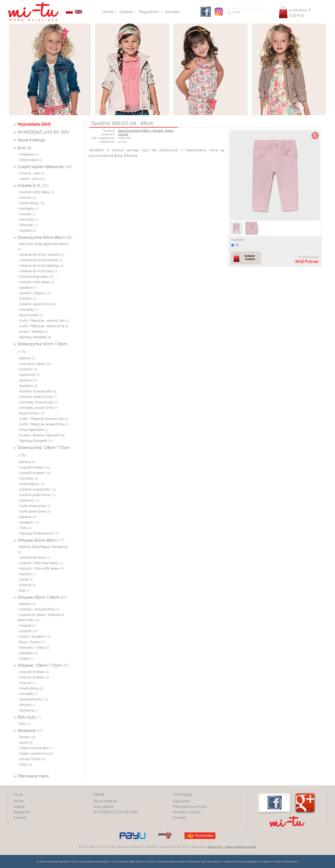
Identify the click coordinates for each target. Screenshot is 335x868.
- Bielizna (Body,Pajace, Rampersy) (43, 549)
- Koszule (27, 214)
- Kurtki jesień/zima (34, 511)
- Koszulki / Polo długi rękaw (40, 563)
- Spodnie (27, 230)
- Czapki (26, 658)
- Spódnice (28, 500)
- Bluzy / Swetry (31, 642)
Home (18, 801)
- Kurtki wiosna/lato (34, 506)
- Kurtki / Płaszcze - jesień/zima (43, 326)
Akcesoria (30, 730)
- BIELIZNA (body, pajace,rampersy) (43, 246)
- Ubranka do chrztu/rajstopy (41, 266)
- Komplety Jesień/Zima (38, 408)
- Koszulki (28, 369)
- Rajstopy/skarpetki (34, 337)
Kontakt (20, 817)
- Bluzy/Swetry (30, 315)
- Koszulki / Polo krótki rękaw (41, 568)
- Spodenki (27, 288)
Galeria (19, 806)
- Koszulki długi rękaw (36, 277)
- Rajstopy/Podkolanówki (38, 533)
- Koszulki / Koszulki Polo (39, 609)
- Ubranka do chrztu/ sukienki (41, 255)
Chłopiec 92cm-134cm (42, 597)
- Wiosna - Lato (32, 173)
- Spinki (25, 742)
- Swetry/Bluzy (31, 203)
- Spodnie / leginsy (34, 293)
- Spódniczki (29, 375)
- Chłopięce (28, 154)
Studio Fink (215, 847)
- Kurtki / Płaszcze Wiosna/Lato (43, 419)
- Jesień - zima (31, 179)
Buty (24, 148)
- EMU (24, 724)
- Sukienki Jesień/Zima (37, 304)
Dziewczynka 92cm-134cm (42, 348)
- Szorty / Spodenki (34, 636)
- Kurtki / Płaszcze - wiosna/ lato (43, 321)
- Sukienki (27, 197)
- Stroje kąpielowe (33, 430)
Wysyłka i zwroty (187, 812)
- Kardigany (28, 208)
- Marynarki (28, 219)
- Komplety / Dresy (33, 647)
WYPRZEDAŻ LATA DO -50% (43, 132)
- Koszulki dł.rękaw (34, 473)
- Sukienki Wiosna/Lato (37, 391)
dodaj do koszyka (250, 257)
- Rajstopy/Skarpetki (35, 441)
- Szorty (25, 579)
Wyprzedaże (103, 806)
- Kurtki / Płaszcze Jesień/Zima (43, 424)
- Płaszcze (27, 225)
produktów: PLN (300, 13)
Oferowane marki (33, 776)
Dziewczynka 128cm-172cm (44, 451)
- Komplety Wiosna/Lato (38, 402)
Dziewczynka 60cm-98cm (45, 237)
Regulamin (22, 812)
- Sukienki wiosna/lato (37, 489)
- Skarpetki (27, 653)
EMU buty (29, 717)
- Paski (25, 764)
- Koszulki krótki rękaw (36, 192)
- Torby (25, 528)
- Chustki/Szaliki (32, 759)
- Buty (24, 590)
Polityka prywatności (190, 806)
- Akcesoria (28, 710)
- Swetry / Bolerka (33, 332)
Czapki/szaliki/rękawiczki (45, 167)
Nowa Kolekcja (31, 140)
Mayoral (123, 134)
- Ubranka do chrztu (34, 557)
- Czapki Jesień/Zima (35, 753)
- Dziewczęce (30, 160)
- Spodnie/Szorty (33, 699)
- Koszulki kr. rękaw (34, 364)
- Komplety (28, 310)
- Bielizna (26, 358)
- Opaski (27, 737)
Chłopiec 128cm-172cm (43, 665)
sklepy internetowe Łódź (241, 847)
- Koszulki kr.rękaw (34, 467)
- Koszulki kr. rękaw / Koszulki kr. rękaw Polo (41, 617)
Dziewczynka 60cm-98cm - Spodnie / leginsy (146, 131)
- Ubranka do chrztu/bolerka (40, 260)
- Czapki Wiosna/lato (35, 748)
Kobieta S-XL (33, 185)
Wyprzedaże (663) (34, 124)
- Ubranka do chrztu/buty (38, 271)
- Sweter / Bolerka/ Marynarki (41, 435)
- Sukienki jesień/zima (37, 495)
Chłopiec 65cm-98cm (41, 540)
